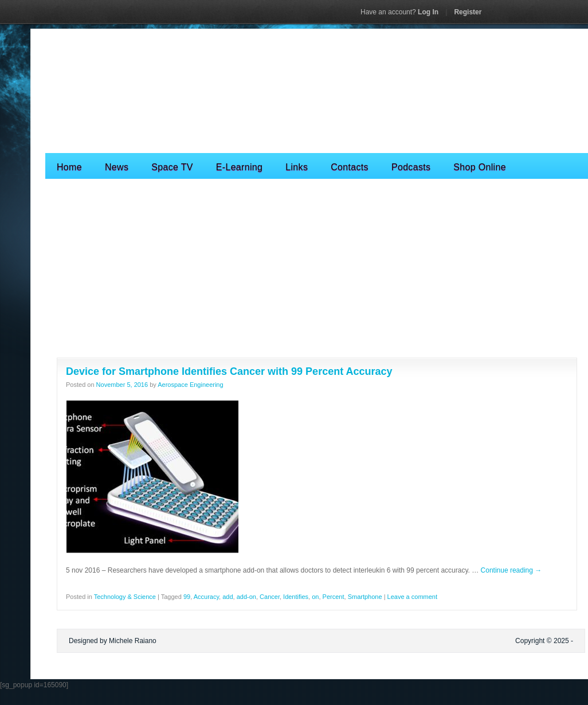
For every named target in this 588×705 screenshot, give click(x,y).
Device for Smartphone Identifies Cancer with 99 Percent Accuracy (229, 371)
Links (297, 167)
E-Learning (239, 167)
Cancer (270, 597)
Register (468, 12)
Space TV (172, 167)
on (315, 597)
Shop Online (480, 167)
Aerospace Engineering (190, 385)
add (228, 597)
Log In (399, 12)
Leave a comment (412, 597)
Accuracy (206, 597)
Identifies (296, 597)
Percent (334, 597)
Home (69, 167)
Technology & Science (125, 597)
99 (187, 597)
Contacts (350, 167)
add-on (246, 597)
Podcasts (411, 167)
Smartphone (365, 597)
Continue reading (511, 570)
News (117, 167)
